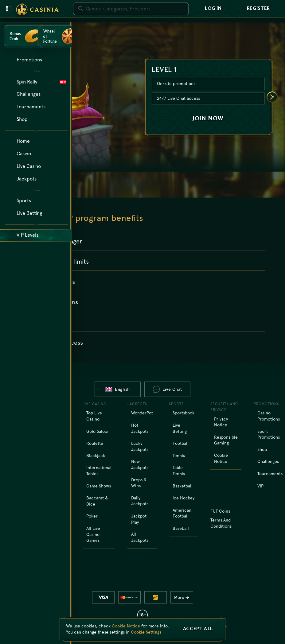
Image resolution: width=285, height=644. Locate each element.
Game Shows (99, 486)
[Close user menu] (9, 9)
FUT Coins (220, 511)
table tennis (179, 471)
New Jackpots (140, 464)
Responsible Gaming (226, 440)
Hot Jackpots (140, 428)
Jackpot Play (139, 519)
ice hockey (183, 498)
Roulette (95, 443)
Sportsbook (183, 413)
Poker (92, 516)
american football (182, 513)
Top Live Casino (94, 416)
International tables (99, 471)
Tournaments (270, 474)
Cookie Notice (221, 458)
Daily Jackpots (140, 501)
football (181, 443)
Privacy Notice (221, 422)
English (118, 389)
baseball (181, 528)
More (183, 597)
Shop (262, 449)
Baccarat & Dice (97, 501)
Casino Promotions (269, 416)
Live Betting (180, 428)
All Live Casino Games (93, 534)
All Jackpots (140, 537)
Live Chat (167, 389)
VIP (260, 486)
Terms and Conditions (221, 523)
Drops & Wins (139, 483)
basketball (183, 486)
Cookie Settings (146, 632)
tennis (179, 456)
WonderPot (142, 413)
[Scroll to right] (272, 97)
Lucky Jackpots (140, 446)
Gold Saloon (98, 431)
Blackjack (96, 456)
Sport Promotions (269, 434)
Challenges (268, 461)
